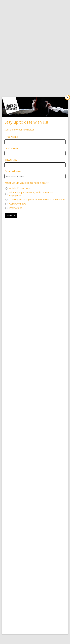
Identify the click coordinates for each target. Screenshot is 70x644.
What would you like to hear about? (27, 183)
